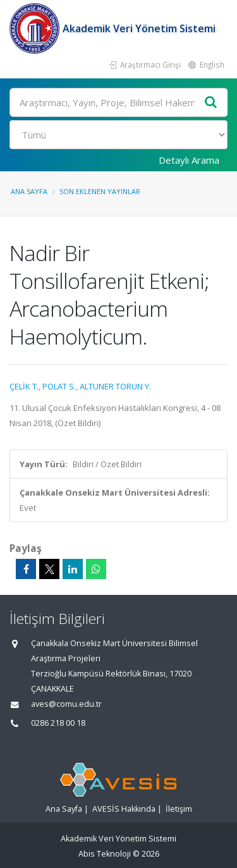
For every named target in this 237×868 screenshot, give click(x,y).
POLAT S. (59, 386)
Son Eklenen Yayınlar (100, 191)
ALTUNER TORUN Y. (115, 386)
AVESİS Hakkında (124, 809)
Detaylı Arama (189, 160)
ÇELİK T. (24, 386)
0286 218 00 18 (58, 723)
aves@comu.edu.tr (66, 704)
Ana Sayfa (29, 191)
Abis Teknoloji (105, 854)
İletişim (179, 809)
